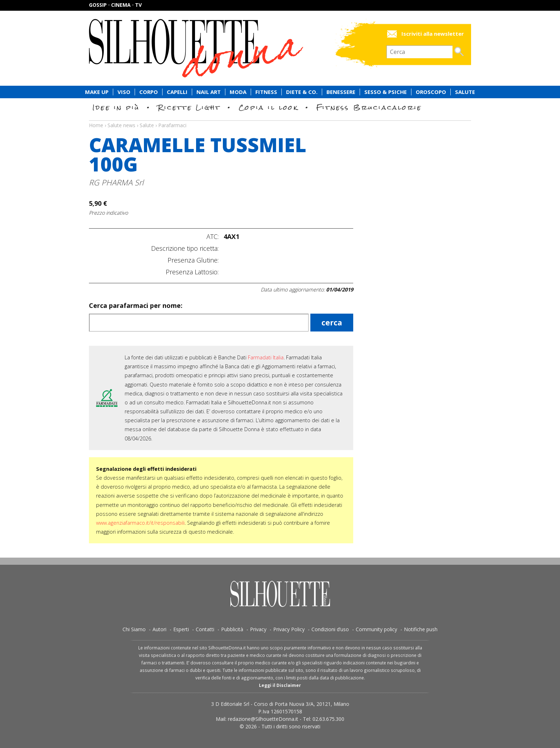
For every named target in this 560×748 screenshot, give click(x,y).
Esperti (181, 629)
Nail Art (209, 92)
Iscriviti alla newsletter (433, 34)
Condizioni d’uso (330, 629)
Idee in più (116, 107)
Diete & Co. (302, 92)
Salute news (280, 119)
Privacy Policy (289, 629)
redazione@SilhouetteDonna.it (263, 719)
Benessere (341, 92)
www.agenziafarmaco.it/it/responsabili (140, 523)
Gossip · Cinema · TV (115, 5)
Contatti (205, 629)
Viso (124, 92)
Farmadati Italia (266, 357)
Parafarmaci (172, 125)
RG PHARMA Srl (116, 182)
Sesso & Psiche (386, 92)
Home (96, 125)
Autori (159, 629)
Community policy (376, 629)
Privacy (258, 629)
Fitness (266, 92)
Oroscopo (431, 92)
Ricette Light (189, 107)
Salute (465, 92)
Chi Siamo (134, 629)
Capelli (177, 92)
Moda (238, 92)
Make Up (97, 92)
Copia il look (268, 107)
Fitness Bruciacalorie (369, 107)
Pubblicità (232, 629)
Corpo (149, 92)
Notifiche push (421, 629)
